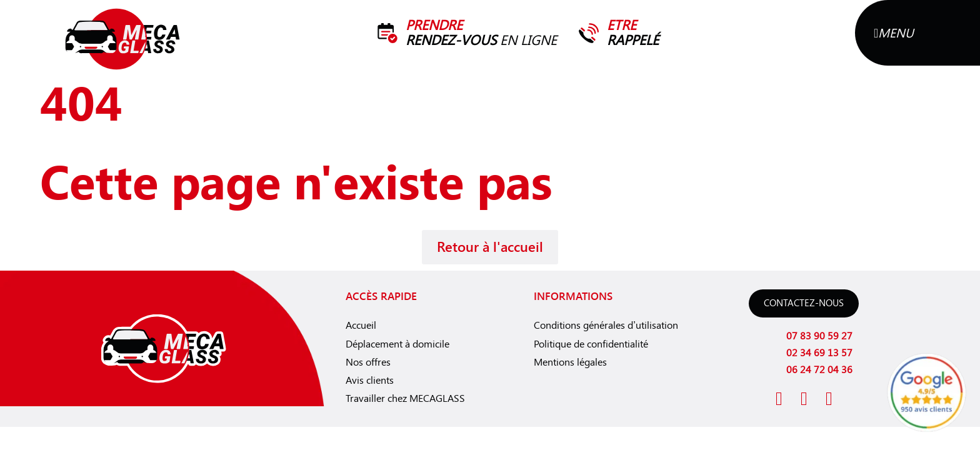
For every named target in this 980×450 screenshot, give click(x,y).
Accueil (361, 325)
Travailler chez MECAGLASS (405, 398)
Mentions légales (570, 362)
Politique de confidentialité (591, 344)
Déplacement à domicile (397, 344)
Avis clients (370, 380)
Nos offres (368, 362)
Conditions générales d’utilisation (606, 325)
